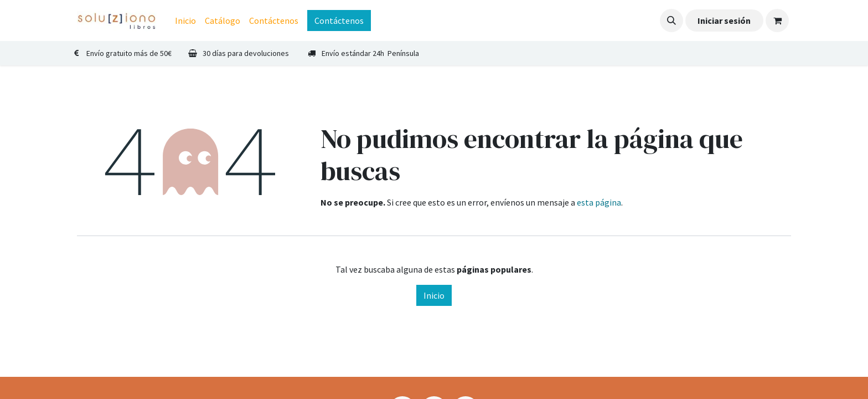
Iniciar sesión (724, 21)
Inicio (434, 295)
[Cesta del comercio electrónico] (777, 21)
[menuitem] (185, 21)
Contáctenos (339, 21)
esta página (599, 202)
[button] (671, 21)
